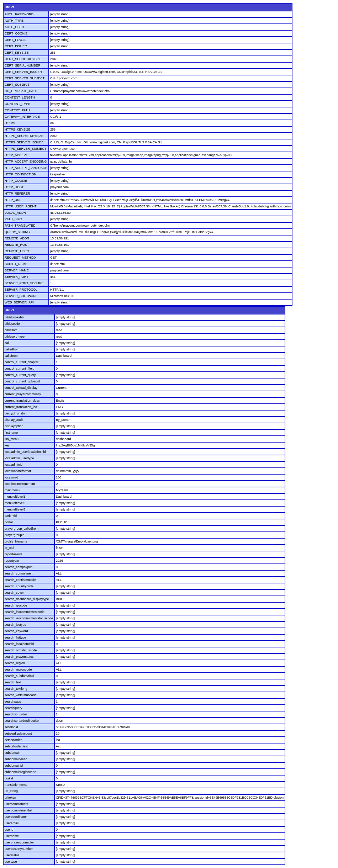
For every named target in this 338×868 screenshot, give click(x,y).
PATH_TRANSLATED (20, 226)
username (12, 836)
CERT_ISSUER (16, 46)
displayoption (14, 426)
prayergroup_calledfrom (22, 529)
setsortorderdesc (17, 746)
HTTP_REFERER (17, 194)
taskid (9, 778)
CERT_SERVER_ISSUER (23, 72)
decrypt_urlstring (17, 413)
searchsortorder (16, 714)
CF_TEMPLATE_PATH (21, 91)
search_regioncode (18, 669)
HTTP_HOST (14, 187)
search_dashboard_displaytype (27, 599)
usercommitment (17, 804)
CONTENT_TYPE (17, 104)
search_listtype (15, 637)
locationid (11, 477)
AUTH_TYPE (14, 21)
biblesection (13, 324)
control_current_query (20, 375)
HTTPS (10, 123)
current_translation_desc (22, 401)
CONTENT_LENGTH (20, 97)
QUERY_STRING (17, 232)
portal (9, 522)
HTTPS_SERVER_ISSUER (24, 142)
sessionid (11, 727)
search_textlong (16, 689)
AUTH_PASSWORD (19, 14)
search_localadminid (19, 644)
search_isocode (16, 605)
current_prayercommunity (23, 394)
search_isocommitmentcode (25, 612)
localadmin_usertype (19, 458)
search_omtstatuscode (21, 650)
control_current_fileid (20, 369)
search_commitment (19, 573)
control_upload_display (21, 388)
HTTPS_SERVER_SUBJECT (25, 149)
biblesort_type (15, 337)
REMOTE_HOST (17, 245)
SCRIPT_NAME (16, 264)
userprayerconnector (19, 842)
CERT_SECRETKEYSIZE (23, 59)
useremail (12, 823)
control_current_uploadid (22, 381)
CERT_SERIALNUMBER (22, 65)
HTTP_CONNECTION (20, 174)
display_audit (14, 420)
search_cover (14, 593)
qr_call (9, 548)
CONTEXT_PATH (17, 110)
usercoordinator (16, 817)
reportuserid (13, 554)
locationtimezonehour (20, 484)
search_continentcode (20, 580)
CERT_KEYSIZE (17, 53)
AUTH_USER (14, 27)
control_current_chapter (22, 362)
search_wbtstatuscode (21, 695)
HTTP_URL (13, 200)
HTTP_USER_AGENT (21, 206)
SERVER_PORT (17, 277)
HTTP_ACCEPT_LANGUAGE (26, 168)
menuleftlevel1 (15, 497)
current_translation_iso (21, 407)
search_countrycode (19, 586)
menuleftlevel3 (15, 509)
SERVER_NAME (17, 270)
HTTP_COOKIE (16, 181)
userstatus (12, 855)
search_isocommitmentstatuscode (29, 618)
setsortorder (13, 740)
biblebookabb (14, 317)
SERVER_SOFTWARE (21, 296)
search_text (13, 682)
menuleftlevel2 (15, 503)
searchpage (13, 702)
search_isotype (15, 625)
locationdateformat (18, 471)
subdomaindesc (16, 759)
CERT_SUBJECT (17, 85)
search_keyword (16, 631)
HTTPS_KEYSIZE (18, 129)
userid (9, 830)
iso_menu (12, 439)
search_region (15, 663)
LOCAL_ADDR (15, 213)
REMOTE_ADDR (17, 238)
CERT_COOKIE (16, 33)
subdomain (12, 753)
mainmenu (12, 490)
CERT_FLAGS (15, 40)
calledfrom (12, 349)
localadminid (14, 465)
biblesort (11, 330)
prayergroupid (15, 535)
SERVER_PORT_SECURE (24, 283)
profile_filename (16, 541)
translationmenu (16, 785)
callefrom (11, 356)
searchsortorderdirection (22, 721)
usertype (11, 862)
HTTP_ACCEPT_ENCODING (26, 162)
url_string (11, 791)
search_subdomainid (19, 676)
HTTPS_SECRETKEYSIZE (24, 136)
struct (10, 7)
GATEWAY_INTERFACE (22, 117)
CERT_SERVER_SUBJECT (25, 78)
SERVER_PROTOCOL (21, 290)
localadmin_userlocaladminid (25, 452)
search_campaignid (19, 567)
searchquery (14, 708)
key (7, 445)
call (7, 343)
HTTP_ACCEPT (16, 155)
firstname (11, 433)
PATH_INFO (13, 219)
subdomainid (14, 766)
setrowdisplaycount (18, 734)
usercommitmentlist (19, 810)
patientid (11, 516)
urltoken (10, 798)
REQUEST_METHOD (20, 258)
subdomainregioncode (20, 772)
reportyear (12, 561)
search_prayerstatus (19, 657)
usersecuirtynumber (19, 849)
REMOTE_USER (17, 251)
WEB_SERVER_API (19, 302)
